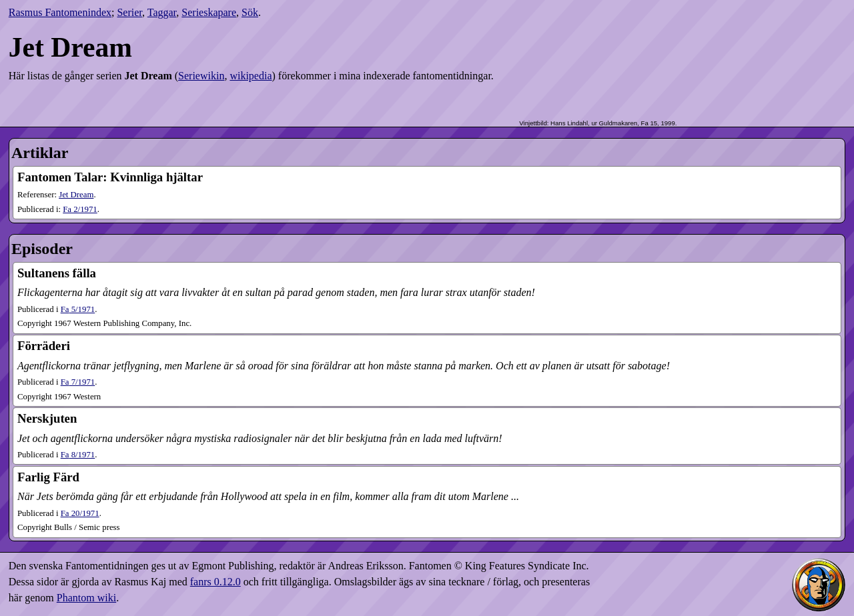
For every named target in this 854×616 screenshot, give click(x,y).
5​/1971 (78, 309)
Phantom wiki (86, 598)
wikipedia (251, 76)
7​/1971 (78, 382)
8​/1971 (78, 455)
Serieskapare (209, 12)
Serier (129, 12)
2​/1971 (80, 209)
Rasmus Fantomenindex (60, 12)
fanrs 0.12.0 (216, 582)
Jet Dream (76, 195)
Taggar (162, 12)
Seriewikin (201, 76)
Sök (250, 12)
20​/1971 (80, 513)
